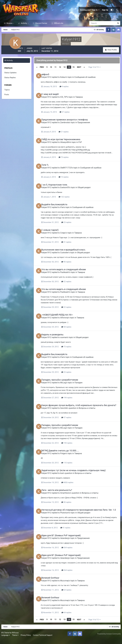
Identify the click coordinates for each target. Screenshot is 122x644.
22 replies (71, 284)
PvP (84, 145)
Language (6, 640)
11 (59, 71)
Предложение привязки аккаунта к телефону (69, 122)
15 (77, 71)
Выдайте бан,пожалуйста (59, 207)
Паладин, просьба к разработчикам (64, 381)
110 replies (72, 467)
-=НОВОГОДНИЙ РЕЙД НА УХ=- (61, 317)
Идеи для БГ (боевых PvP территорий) (65, 542)
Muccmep (69, 587)
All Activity (9, 64)
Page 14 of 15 (98, 71)
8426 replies (72, 486)
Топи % (49, 168)
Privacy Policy (26, 640)
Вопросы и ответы (91, 412)
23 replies (71, 225)
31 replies (71, 244)
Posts (7, 98)
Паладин (83, 384)
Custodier (69, 255)
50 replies (71, 506)
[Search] (94, 27)
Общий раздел (88, 190)
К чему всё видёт (54, 97)
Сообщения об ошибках (89, 80)
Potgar (67, 457)
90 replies (71, 264)
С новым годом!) (54, 232)
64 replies (71, 596)
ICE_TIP (68, 100)
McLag (67, 384)
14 (72, 71)
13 (68, 71)
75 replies (68, 160)
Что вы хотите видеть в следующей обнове (68, 272)
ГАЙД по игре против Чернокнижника (65, 142)
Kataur (67, 80)
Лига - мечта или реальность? (61, 494)
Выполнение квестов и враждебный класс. (68, 252)
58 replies (71, 329)
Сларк (67, 235)
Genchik (68, 412)
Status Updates (11, 76)
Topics (7, 93)
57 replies (71, 422)
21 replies (68, 134)
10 (54, 71)
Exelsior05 (69, 190)
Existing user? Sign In (90, 12)
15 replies (68, 180)
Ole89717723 (70, 170)
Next (82, 71)
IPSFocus (16, 638)
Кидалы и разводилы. (57, 336)
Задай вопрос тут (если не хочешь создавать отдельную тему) (78, 474)
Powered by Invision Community (109, 639)
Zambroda (69, 125)
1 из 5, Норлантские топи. (59, 187)
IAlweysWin (69, 145)
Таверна (83, 100)
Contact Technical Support (43, 640)
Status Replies (10, 81)
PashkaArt (69, 274)
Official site (58, 27)
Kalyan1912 (51, 80)
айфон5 (50, 77)
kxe (66, 477)
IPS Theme (6, 638)
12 (63, 71)
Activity (24, 27)
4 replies (69, 89)
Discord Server (41, 27)
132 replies (69, 199)
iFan (66, 210)
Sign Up (105, 12)
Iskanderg (69, 544)
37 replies (69, 115)
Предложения (88, 125)
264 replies (72, 554)
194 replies (72, 399)
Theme (16, 640)
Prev (45, 71)
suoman (68, 339)
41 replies (70, 534)
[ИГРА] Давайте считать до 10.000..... (65, 455)
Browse (10, 27)
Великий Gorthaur (55, 584)
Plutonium (69, 519)
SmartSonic (70, 497)
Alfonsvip (69, 319)
